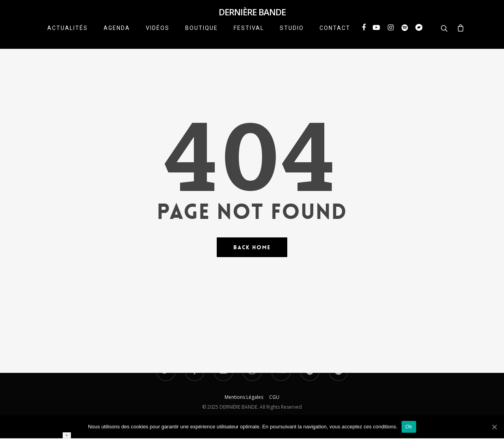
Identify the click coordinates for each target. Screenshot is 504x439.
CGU (274, 397)
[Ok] (494, 427)
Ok (409, 427)
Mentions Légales (247, 397)
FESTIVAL (249, 37)
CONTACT (335, 37)
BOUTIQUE (202, 37)
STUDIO (292, 37)
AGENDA (117, 37)
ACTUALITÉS (68, 37)
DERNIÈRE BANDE (252, 16)
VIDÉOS (158, 37)
